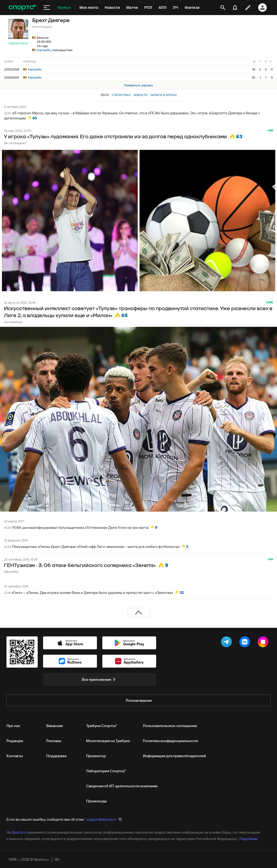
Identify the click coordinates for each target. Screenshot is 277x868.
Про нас (13, 726)
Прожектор (96, 756)
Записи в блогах (164, 95)
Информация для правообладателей (174, 756)
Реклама (54, 741)
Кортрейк (44, 50)
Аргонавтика (13, 322)
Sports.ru (19, 832)
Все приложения (100, 679)
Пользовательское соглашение (170, 726)
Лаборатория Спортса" (106, 771)
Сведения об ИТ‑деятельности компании (122, 786)
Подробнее (248, 839)
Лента (105, 95)
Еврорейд (11, 571)
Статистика (121, 95)
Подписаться (18, 43)
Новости (141, 95)
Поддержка (56, 756)
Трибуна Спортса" (102, 726)
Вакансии (55, 726)
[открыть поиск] (223, 8)
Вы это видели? (15, 143)
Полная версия (139, 700)
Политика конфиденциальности (170, 741)
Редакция (15, 741)
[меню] (47, 8)
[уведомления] (235, 8)
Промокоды (97, 801)
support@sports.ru (101, 819)
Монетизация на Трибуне (108, 741)
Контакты (15, 756)
